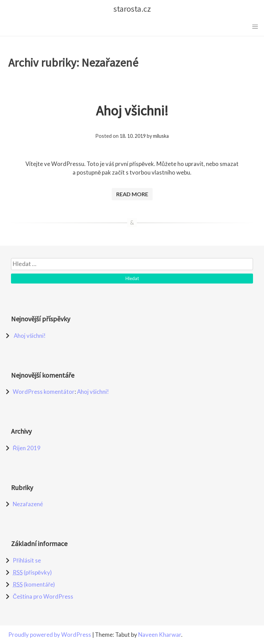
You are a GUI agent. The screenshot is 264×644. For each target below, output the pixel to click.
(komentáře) (34, 584)
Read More (132, 194)
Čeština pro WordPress (43, 596)
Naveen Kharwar (160, 635)
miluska (161, 136)
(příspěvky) (32, 572)
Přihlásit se (27, 560)
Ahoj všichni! (132, 111)
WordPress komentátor (44, 392)
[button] (255, 27)
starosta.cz (132, 9)
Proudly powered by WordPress (50, 635)
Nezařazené (28, 504)
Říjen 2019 (27, 448)
